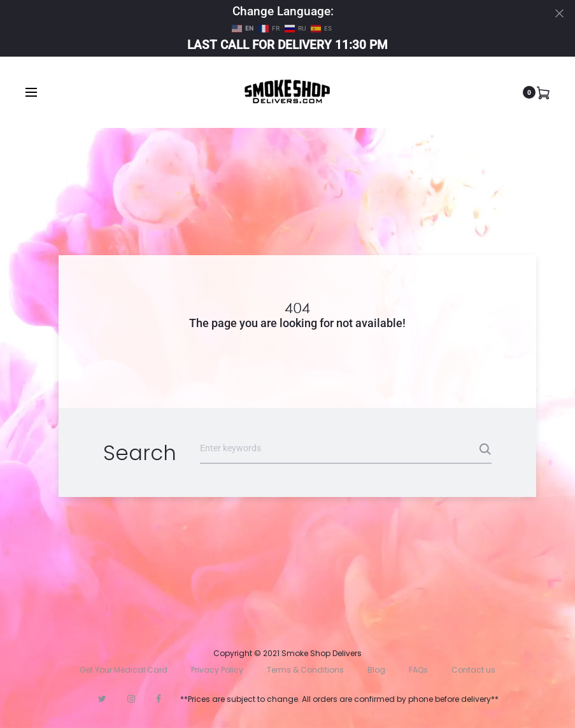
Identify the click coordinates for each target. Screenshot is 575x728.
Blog (376, 670)
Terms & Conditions (305, 670)
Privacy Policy (217, 670)
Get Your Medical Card (124, 670)
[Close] (559, 13)
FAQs (418, 670)
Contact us (473, 670)
